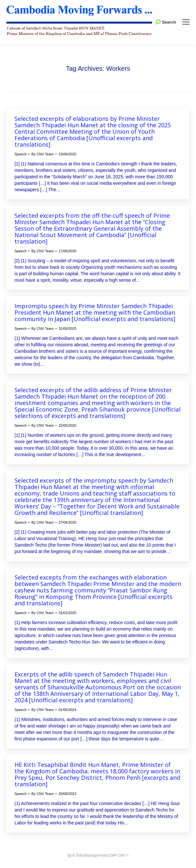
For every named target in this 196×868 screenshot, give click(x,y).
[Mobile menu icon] (186, 22)
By (42, 154)
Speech (21, 154)
